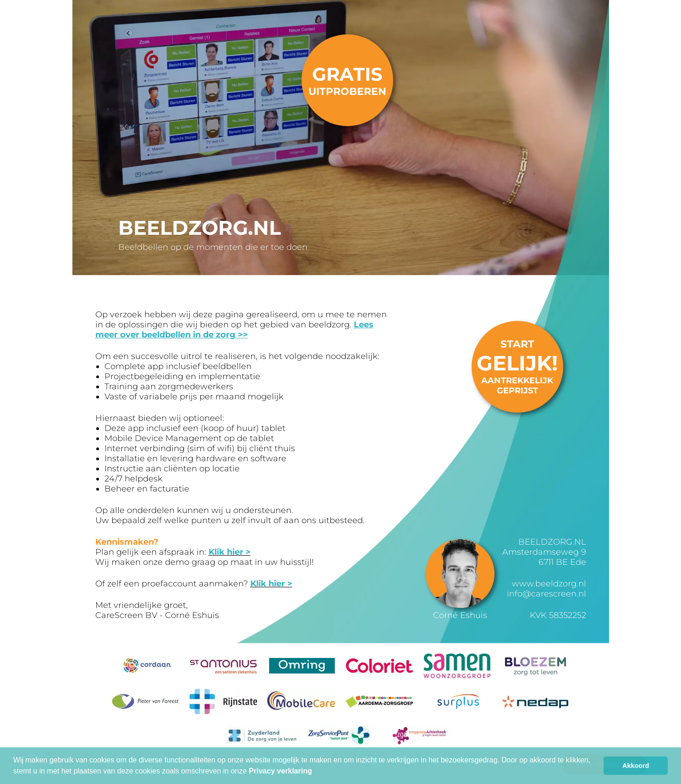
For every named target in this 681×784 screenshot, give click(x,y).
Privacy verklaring (280, 771)
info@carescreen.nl (546, 594)
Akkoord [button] (636, 766)
